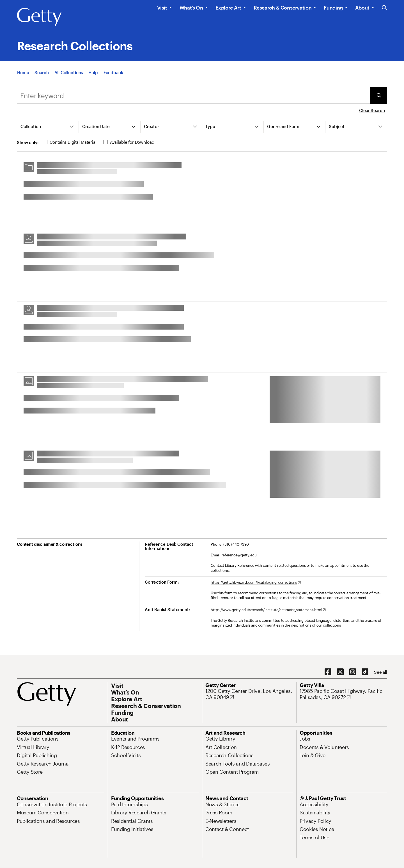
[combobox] (194, 95)
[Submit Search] (379, 95)
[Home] (23, 75)
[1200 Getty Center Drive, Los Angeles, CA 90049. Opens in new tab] (249, 694)
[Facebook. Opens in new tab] (328, 672)
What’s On (191, 8)
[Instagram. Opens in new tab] (353, 672)
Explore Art (228, 8)
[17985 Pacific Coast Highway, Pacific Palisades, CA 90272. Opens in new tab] (343, 694)
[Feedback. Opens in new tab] (113, 75)
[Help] (93, 75)
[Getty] (39, 17)
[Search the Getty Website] (385, 8)
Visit (162, 8)
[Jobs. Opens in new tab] (305, 739)
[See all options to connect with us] (381, 672)
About (362, 8)
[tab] (48, 127)
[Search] (42, 75)
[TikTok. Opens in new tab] (365, 672)
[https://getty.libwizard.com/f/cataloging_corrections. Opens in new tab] (256, 583)
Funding (333, 8)
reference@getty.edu (239, 555)
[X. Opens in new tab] (340, 672)
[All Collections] (69, 75)
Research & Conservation (283, 8)
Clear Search (372, 110)
